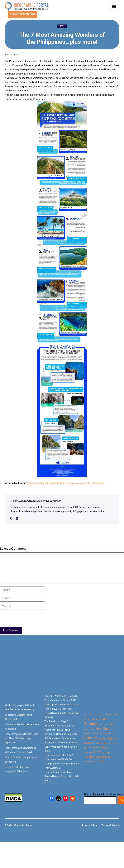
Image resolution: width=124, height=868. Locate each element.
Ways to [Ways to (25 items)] (88, 762)
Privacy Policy (89, 825)
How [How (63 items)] (111, 733)
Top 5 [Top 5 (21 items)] (108, 753)
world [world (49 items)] (101, 762)
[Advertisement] (57, 670)
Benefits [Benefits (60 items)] (97, 719)
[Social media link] (11, 518)
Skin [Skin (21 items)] (86, 748)
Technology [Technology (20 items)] (88, 753)
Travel (62, 26)
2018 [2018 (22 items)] (105, 715)
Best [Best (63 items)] (106, 719)
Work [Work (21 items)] (94, 762)
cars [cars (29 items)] (93, 729)
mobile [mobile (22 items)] (98, 743)
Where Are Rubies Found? (58, 730)
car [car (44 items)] (111, 724)
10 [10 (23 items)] (85, 715)
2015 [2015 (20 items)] (89, 715)
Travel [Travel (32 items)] (96, 757)
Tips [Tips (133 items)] (97, 752)
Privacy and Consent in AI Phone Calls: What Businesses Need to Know (61, 747)
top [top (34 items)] (103, 753)
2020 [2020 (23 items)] (116, 715)
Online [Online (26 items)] (105, 743)
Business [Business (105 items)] (91, 724)
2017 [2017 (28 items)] (100, 715)
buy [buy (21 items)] (101, 724)
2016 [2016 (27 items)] (95, 715)
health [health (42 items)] (87, 733)
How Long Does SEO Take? (59, 755)
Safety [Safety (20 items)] (111, 743)
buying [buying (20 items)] (106, 724)
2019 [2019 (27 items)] (110, 715)
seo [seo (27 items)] (116, 743)
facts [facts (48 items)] (99, 729)
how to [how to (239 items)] (91, 738)
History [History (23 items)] (95, 734)
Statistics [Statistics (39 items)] (105, 748)
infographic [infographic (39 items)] (112, 739)
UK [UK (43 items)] (110, 757)
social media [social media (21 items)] (94, 748)
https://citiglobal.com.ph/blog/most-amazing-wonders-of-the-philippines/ (66, 483)
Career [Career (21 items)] (87, 729)
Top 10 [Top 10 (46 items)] (88, 757)
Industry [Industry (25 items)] (102, 739)
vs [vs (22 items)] (114, 757)
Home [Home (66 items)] (103, 733)
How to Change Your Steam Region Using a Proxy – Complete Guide (62, 776)
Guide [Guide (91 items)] (107, 729)
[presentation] (22, 618)
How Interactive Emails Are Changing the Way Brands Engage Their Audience (62, 764)
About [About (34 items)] (87, 719)
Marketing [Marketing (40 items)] (89, 743)
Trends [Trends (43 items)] (104, 757)
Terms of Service (110, 825)
